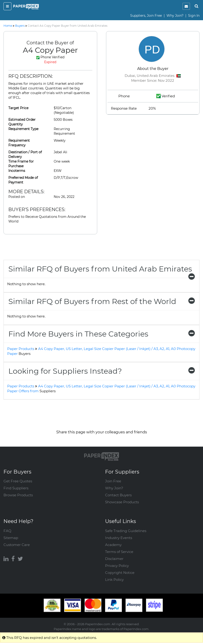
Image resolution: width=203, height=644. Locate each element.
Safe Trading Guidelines (126, 531)
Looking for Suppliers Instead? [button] (101, 371)
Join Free (113, 481)
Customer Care (17, 545)
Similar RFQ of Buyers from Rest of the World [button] (101, 301)
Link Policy (114, 580)
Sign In (194, 16)
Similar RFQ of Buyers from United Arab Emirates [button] (101, 271)
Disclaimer (114, 559)
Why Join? (175, 16)
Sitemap (11, 538)
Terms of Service (119, 552)
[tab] (101, 269)
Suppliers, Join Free (146, 16)
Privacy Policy (117, 566)
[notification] (186, 6)
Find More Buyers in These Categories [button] (101, 334)
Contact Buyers (118, 495)
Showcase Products (122, 502)
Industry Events (119, 538)
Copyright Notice (120, 573)
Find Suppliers (16, 488)
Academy (113, 545)
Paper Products (21, 349)
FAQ (7, 531)
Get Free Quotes (18, 481)
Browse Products (18, 495)
